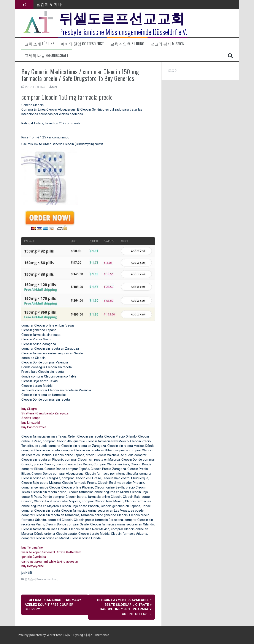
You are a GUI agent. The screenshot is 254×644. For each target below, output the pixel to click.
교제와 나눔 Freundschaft (47, 55)
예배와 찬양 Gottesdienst (82, 44)
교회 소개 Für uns (40, 44)
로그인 (173, 71)
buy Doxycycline (33, 566)
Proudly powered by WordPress (41, 635)
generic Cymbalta (34, 557)
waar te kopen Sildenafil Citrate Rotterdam (51, 552)
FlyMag (78, 635)
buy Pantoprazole (34, 427)
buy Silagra (29, 409)
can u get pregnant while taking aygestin (50, 562)
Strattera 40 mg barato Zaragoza (45, 413)
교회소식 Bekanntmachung (41, 579)
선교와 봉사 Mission (167, 44)
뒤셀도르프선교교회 (122, 17)
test (55, 87)
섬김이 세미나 (49, 4)
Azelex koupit (31, 418)
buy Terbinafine (32, 547)
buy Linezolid (31, 423)
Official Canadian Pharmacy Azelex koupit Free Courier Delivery (53, 605)
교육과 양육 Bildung (127, 44)
